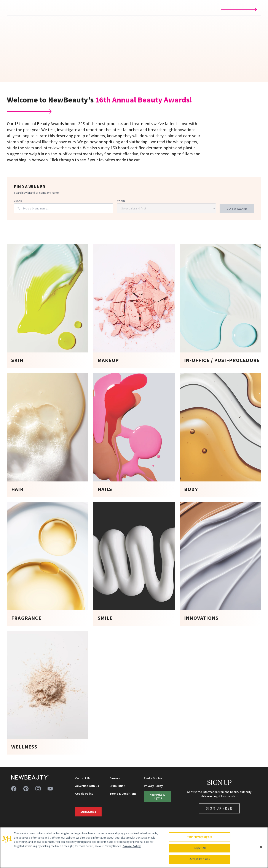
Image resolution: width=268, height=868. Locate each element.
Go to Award (237, 209)
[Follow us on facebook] (14, 789)
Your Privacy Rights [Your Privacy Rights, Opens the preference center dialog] (200, 837)
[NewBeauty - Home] (30, 777)
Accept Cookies (200, 859)
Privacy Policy (153, 786)
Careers (115, 778)
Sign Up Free (219, 808)
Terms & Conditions (123, 794)
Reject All (200, 848)
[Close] (261, 847)
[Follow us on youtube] (50, 789)
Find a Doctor (153, 778)
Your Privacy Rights (158, 796)
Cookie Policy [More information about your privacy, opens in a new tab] (132, 846)
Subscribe (88, 812)
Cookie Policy (84, 794)
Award (121, 201)
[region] (134, 848)
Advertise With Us (87, 786)
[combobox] (64, 208)
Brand (18, 201)
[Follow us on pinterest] (26, 789)
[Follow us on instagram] (38, 789)
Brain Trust (117, 786)
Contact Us (83, 778)
